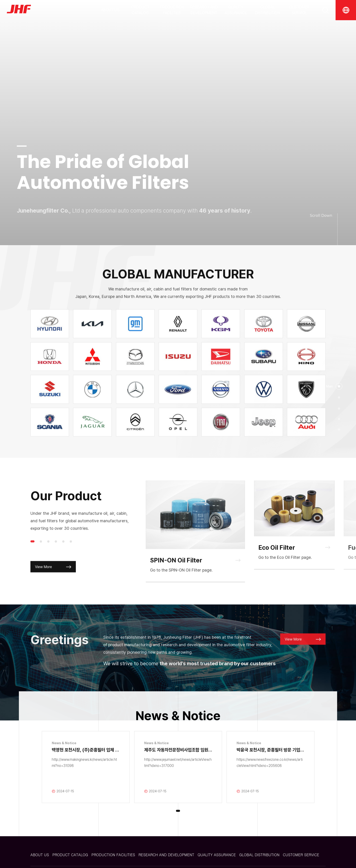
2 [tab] (41, 556)
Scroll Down (321, 216)
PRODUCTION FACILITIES (172, 10)
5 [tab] (63, 556)
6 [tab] (71, 556)
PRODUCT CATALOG (140, 10)
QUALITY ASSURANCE (236, 10)
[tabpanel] (195, 546)
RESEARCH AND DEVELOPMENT (204, 10)
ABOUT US (110, 10)
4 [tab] (56, 556)
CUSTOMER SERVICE (299, 10)
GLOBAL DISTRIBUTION (268, 10)
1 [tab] (32, 556)
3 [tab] (48, 556)
